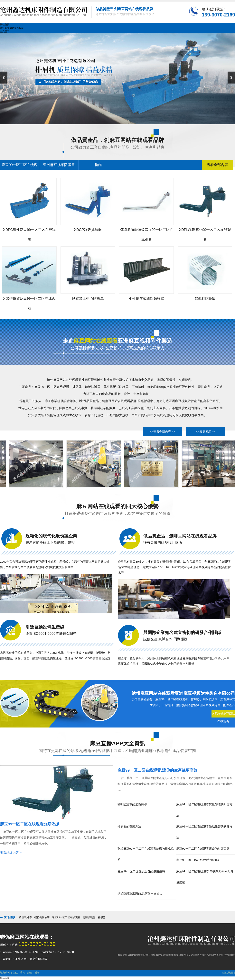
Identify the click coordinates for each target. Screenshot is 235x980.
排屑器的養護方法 (129, 826)
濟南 (23, 973)
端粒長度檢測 (42, 917)
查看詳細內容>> (11, 853)
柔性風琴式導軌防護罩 (146, 299)
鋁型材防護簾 (205, 299)
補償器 (102, 917)
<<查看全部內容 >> (162, 432)
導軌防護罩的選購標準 (132, 804)
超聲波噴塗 (89, 917)
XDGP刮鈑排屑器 (88, 230)
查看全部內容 (217, 165)
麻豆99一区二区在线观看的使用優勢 (141, 871)
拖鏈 (98, 165)
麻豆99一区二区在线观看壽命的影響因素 (203, 849)
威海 (37, 973)
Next (231, 78)
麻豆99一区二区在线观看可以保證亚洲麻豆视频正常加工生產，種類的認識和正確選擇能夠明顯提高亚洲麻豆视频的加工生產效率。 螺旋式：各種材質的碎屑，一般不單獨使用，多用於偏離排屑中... (53, 838)
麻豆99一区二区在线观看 (66, 917)
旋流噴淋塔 (25, 917)
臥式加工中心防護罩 (88, 299)
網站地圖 (228, 973)
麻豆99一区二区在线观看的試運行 (198, 860)
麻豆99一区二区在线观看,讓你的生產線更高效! (158, 770)
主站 (15, 973)
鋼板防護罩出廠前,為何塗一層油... (140, 893)
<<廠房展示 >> (206, 432)
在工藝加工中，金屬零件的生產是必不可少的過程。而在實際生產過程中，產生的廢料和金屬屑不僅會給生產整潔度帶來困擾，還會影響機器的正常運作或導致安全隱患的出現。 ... (176, 784)
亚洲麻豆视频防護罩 (59, 165)
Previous (4, 78)
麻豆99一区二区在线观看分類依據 (30, 824)
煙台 (30, 973)
